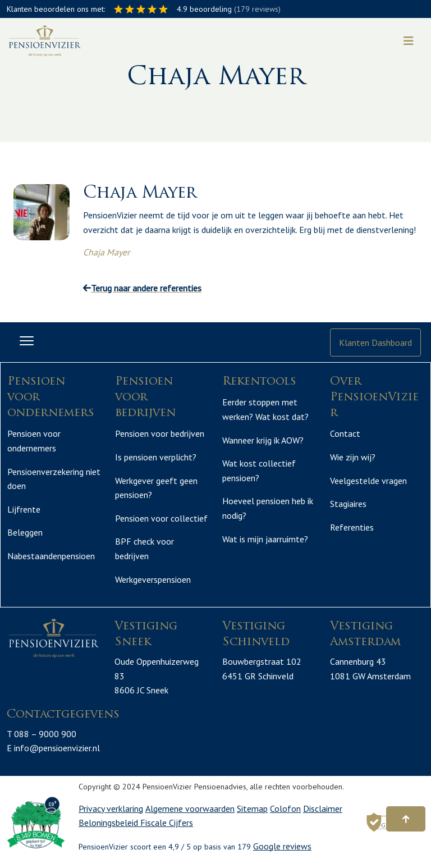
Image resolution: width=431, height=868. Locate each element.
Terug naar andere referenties (142, 288)
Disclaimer (323, 808)
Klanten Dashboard (375, 342)
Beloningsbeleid (109, 823)
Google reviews (282, 846)
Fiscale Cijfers (167, 823)
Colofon (285, 808)
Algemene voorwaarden (190, 808)
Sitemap (252, 808)
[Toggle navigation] (409, 41)
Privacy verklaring (111, 808)
